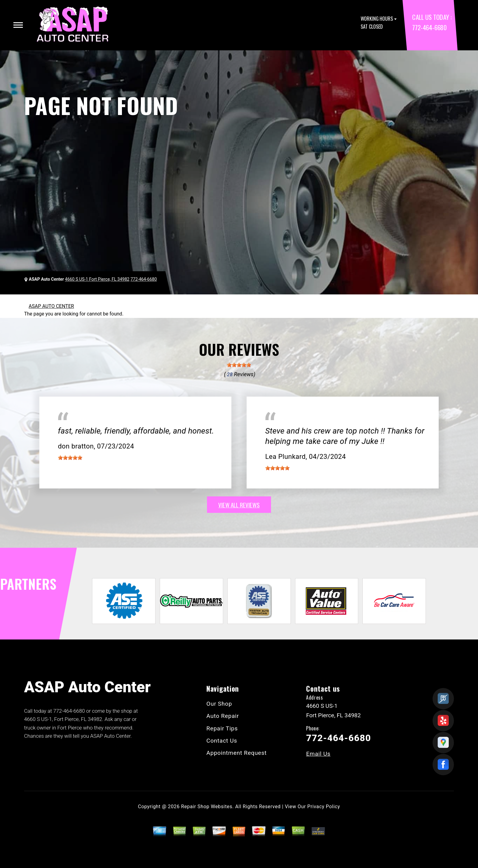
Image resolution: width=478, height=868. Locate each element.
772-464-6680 (429, 27)
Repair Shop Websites (207, 807)
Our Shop (219, 704)
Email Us (318, 754)
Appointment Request (237, 753)
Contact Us (222, 741)
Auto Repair (223, 716)
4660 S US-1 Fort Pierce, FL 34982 (97, 279)
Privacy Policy (324, 807)
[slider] (239, 365)
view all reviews (239, 505)
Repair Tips (222, 728)
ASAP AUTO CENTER (51, 306)
